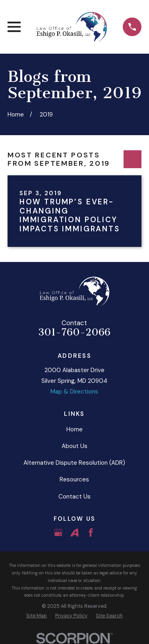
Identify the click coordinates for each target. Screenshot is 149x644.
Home (74, 429)
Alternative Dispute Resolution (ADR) (74, 463)
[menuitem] (37, 616)
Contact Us (74, 497)
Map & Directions (74, 392)
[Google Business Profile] (58, 532)
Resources (74, 479)
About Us (74, 446)
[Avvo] (74, 532)
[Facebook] (91, 532)
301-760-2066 (74, 332)
